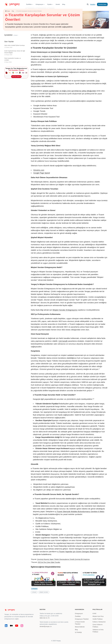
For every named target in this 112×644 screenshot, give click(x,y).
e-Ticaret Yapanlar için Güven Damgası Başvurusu (78, 552)
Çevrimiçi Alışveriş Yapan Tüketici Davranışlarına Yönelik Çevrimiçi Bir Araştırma (63, 559)
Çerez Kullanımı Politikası (98, 626)
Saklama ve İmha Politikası (98, 631)
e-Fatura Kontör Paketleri (80, 623)
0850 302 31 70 (44, 618)
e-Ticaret (34, 589)
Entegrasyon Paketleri (82, 619)
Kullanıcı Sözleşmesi (99, 622)
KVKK (94, 614)
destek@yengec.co (46, 626)
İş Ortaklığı (78, 632)
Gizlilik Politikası (98, 619)
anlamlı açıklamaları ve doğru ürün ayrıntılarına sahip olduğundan (69, 91)
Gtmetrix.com (39, 170)
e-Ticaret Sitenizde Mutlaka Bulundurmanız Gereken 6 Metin (80, 512)
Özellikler (78, 616)
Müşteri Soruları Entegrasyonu (65, 310)
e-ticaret (34, 592)
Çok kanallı (63, 341)
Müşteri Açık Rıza (98, 616)
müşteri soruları (44, 592)
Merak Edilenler (80, 627)
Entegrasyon (79, 614)
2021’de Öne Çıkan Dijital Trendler (49, 562)
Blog (76, 630)
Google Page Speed (42, 173)
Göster (16, 35)
